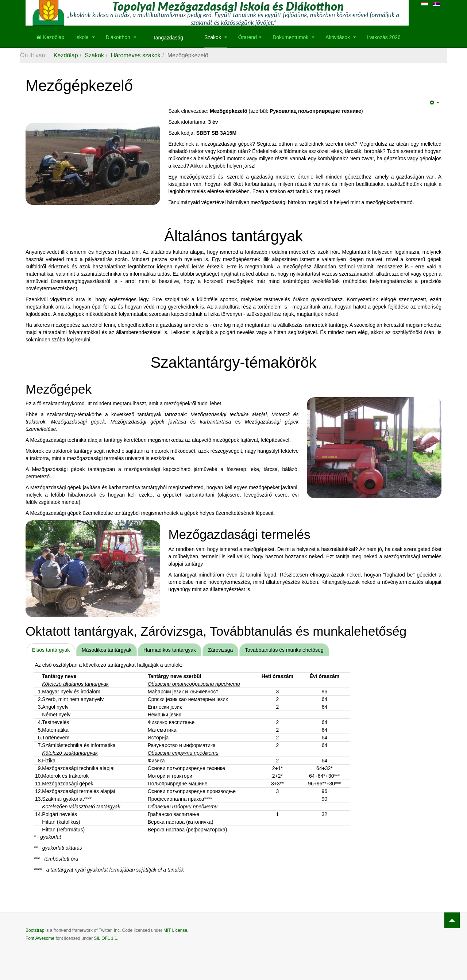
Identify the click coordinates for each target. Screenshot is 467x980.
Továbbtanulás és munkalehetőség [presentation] (284, 650)
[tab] (51, 650)
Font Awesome (40, 938)
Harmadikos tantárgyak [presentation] (170, 650)
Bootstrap (35, 930)
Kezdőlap (50, 37)
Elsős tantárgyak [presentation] (51, 650)
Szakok (216, 37)
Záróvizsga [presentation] (220, 650)
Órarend (250, 37)
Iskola (85, 37)
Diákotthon (121, 37)
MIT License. (176, 930)
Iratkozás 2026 (384, 37)
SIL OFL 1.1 (105, 938)
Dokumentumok (294, 37)
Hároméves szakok (136, 55)
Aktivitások (341, 37)
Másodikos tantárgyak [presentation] (107, 650)
